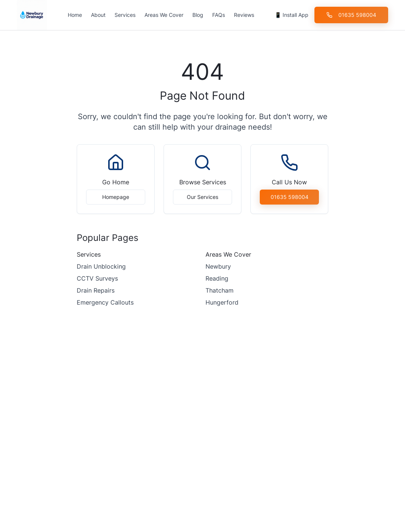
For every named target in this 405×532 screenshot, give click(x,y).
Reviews (244, 15)
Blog (198, 15)
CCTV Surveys (97, 278)
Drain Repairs (96, 290)
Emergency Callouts (105, 302)
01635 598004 (351, 15)
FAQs (219, 15)
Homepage (116, 197)
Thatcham (220, 290)
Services (125, 15)
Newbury (218, 266)
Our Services (202, 197)
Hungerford (222, 302)
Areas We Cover (164, 15)
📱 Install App (292, 15)
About (98, 15)
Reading (217, 278)
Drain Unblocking (101, 266)
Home (75, 15)
